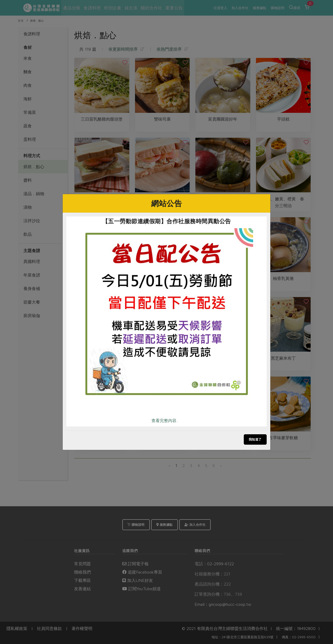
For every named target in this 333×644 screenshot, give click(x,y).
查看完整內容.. (165, 420)
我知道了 (255, 439)
